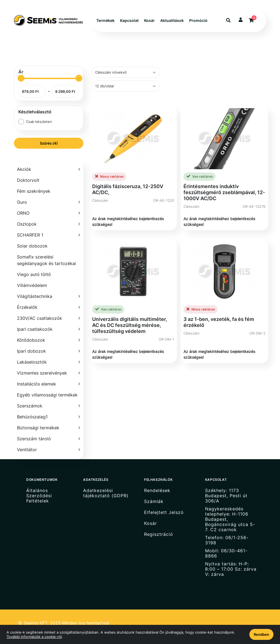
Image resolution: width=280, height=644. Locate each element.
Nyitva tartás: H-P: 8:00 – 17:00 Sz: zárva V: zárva (231, 569)
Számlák (154, 501)
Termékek (105, 20)
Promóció (198, 20)
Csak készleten (39, 122)
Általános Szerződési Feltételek (39, 496)
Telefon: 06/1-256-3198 (227, 540)
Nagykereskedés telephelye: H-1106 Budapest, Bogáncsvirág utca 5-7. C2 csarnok (230, 519)
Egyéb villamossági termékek (47, 395)
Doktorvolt (28, 180)
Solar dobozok (32, 246)
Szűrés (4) (49, 143)
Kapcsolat (129, 20)
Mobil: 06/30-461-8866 (226, 553)
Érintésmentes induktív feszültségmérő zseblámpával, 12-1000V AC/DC (224, 192)
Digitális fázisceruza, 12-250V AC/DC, (128, 189)
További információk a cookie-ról (34, 637)
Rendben (261, 634)
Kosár (149, 20)
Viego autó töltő (34, 274)
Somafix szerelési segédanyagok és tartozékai (46, 260)
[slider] (21, 78)
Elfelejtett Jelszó (164, 512)
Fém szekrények (34, 191)
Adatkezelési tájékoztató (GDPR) (106, 493)
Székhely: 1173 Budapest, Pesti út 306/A (226, 496)
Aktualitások (172, 20)
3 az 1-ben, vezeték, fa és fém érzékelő (219, 322)
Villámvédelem (32, 285)
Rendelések (157, 490)
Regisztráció (159, 534)
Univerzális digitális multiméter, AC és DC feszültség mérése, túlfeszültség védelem (130, 325)
